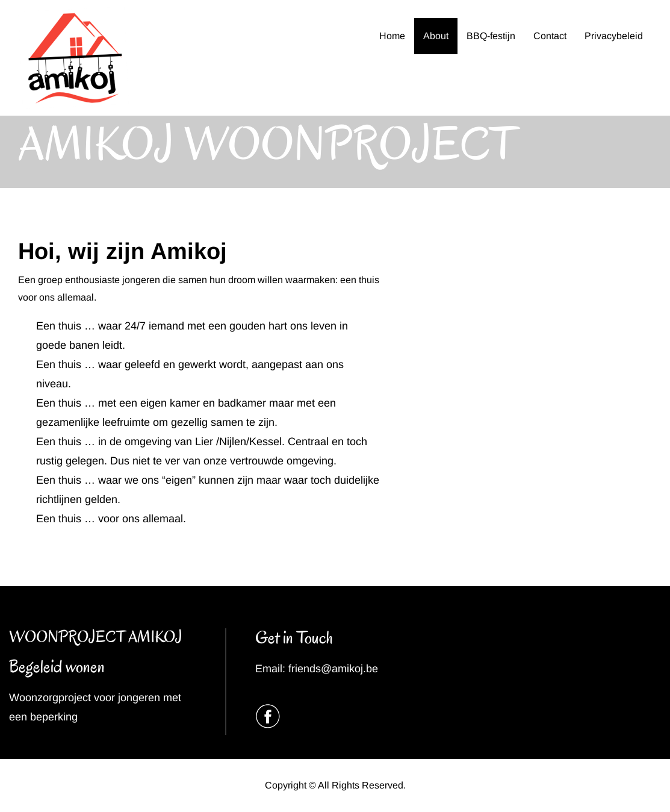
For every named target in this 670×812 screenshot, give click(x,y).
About (436, 36)
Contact (550, 36)
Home (392, 36)
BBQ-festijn (491, 36)
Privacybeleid (614, 36)
